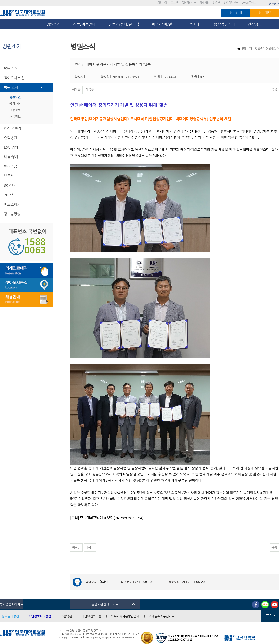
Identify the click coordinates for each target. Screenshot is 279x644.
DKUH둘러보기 (250, 3)
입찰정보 (15, 110)
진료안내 (236, 13)
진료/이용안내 (84, 24)
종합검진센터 (189, 3)
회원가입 (162, 3)
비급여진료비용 (92, 616)
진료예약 (265, 13)
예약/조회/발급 (164, 24)
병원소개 (53, 24)
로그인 (174, 3)
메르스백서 (12, 204)
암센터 (195, 24)
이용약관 (66, 616)
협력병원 (10, 138)
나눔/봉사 (11, 157)
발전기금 (10, 166)
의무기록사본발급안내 (125, 616)
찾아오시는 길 (14, 78)
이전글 (76, 90)
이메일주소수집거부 (162, 616)
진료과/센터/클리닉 (124, 24)
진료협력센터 (231, 3)
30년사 (9, 185)
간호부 (216, 3)
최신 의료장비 (14, 128)
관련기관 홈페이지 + (105, 604)
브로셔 (9, 176)
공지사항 (15, 104)
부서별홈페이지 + (11, 604)
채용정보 (15, 117)
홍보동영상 (12, 214)
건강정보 (255, 24)
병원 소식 (11, 87)
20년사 (9, 195)
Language (272, 3)
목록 (274, 90)
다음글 (90, 90)
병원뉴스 (15, 98)
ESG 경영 (11, 147)
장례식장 (204, 3)
